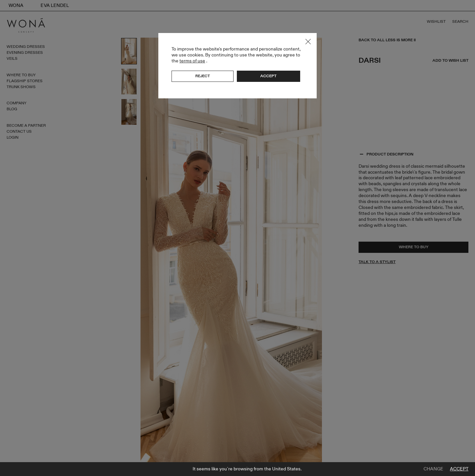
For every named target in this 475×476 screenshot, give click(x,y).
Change (433, 469)
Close (308, 42)
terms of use (192, 61)
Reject (203, 76)
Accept (459, 469)
